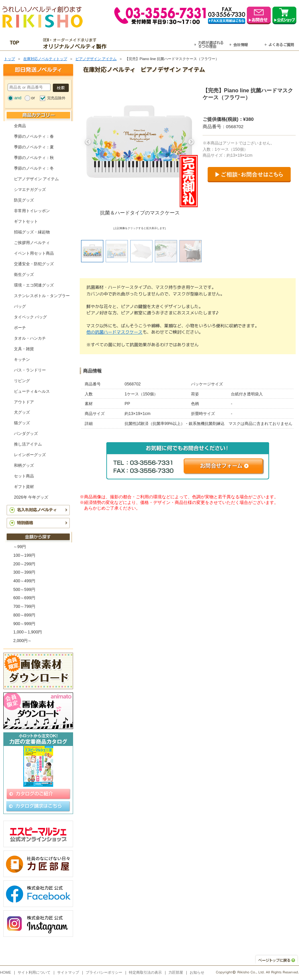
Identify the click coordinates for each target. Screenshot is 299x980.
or (33, 98)
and (18, 98)
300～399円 (24, 572)
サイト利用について (34, 972)
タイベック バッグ (30, 317)
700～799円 (24, 607)
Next (191, 142)
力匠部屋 (176, 972)
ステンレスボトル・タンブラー (42, 296)
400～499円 (24, 581)
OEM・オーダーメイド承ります (77, 43)
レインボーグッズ (30, 455)
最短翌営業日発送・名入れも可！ (158, 43)
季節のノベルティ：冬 (34, 168)
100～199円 (24, 555)
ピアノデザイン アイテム (96, 59)
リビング (22, 381)
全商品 (20, 126)
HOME (6, 972)
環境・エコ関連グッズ (34, 285)
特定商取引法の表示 (145, 972)
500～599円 (24, 590)
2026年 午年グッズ (31, 497)
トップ (9, 59)
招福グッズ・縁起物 (32, 232)
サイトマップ (68, 972)
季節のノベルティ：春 (34, 136)
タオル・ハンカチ (30, 338)
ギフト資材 (24, 487)
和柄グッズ (24, 465)
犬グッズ (22, 412)
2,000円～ (22, 641)
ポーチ (20, 328)
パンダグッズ (26, 434)
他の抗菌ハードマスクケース (114, 332)
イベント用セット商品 (34, 253)
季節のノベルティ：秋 (34, 158)
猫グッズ (22, 423)
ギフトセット (26, 221)
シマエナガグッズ (30, 190)
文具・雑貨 (24, 349)
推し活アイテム (28, 444)
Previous (88, 142)
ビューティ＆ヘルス (32, 391)
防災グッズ (24, 200)
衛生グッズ (24, 275)
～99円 (20, 547)
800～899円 (24, 615)
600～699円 (24, 598)
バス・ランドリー (30, 370)
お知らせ (197, 972)
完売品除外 (56, 98)
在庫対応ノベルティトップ (45, 59)
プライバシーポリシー (104, 972)
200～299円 (24, 564)
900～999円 (24, 624)
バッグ (20, 306)
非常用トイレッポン (32, 211)
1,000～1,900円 (28, 632)
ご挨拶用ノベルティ (32, 243)
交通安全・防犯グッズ (34, 264)
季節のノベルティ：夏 (34, 147)
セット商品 (24, 476)
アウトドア (24, 402)
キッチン (22, 360)
